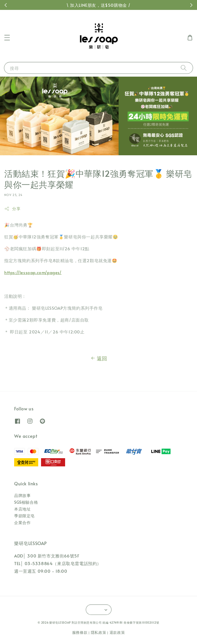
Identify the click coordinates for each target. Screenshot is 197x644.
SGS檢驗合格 (26, 502)
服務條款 (80, 632)
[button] (7, 38)
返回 (98, 358)
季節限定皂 (24, 516)
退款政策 (117, 632)
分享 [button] (12, 209)
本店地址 (22, 509)
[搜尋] (184, 68)
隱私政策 (99, 632)
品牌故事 (22, 495)
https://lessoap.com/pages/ (33, 272)
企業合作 (22, 523)
